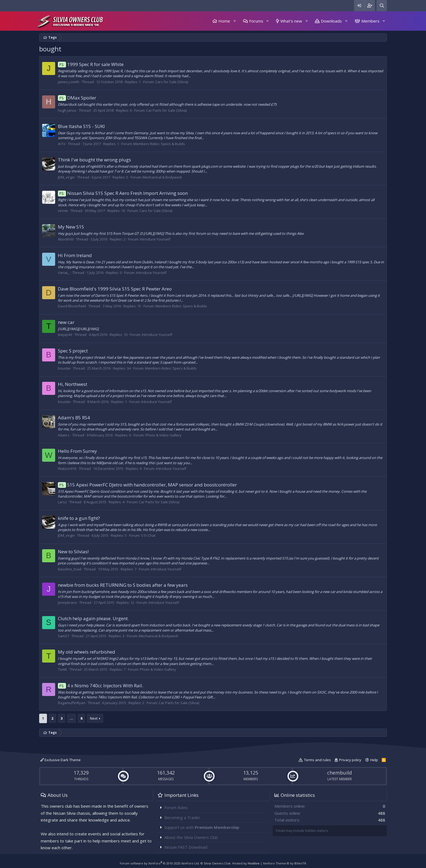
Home (224, 21)
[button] (234, 21)
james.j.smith (69, 82)
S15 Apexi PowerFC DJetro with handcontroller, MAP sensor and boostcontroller (147, 485)
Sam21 (63, 636)
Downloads (331, 21)
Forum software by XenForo (160, 863)
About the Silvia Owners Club (191, 837)
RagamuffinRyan (72, 703)
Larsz (62, 502)
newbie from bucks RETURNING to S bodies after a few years (123, 585)
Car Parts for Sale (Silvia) (166, 110)
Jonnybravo (67, 602)
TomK (62, 669)
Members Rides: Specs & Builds (159, 144)
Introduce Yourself (155, 239)
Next (94, 718)
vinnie (63, 211)
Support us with (202, 827)
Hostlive (254, 863)
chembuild (339, 773)
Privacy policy (350, 760)
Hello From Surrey (77, 451)
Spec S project (73, 351)
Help (374, 760)
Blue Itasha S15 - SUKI (81, 126)
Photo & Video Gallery (163, 435)
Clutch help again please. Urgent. (93, 618)
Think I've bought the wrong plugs (94, 160)
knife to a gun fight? (79, 518)
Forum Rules (176, 807)
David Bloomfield (72, 306)
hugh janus (67, 110)
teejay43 (65, 335)
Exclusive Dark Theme (60, 760)
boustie (64, 368)
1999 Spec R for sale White (91, 64)
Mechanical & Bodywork (162, 177)
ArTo (62, 144)
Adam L (64, 435)
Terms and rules (317, 760)
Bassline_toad (70, 569)
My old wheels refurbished (87, 652)
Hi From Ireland (75, 255)
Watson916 (67, 469)
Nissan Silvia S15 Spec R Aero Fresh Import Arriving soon (123, 193)
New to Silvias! (73, 552)
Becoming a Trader (182, 817)
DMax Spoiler (77, 98)
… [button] (71, 718)
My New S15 (71, 227)
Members (370, 21)
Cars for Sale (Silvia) (172, 82)
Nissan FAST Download (186, 847)
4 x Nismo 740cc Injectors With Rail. (101, 686)
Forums (256, 21)
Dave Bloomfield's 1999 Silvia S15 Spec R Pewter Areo (115, 289)
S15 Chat (148, 535)
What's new (291, 21)
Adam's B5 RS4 (74, 418)
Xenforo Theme (285, 863)
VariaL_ (64, 273)
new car (66, 322)
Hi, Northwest (73, 384)
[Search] (382, 6)
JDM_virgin (66, 177)
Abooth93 (66, 239)
